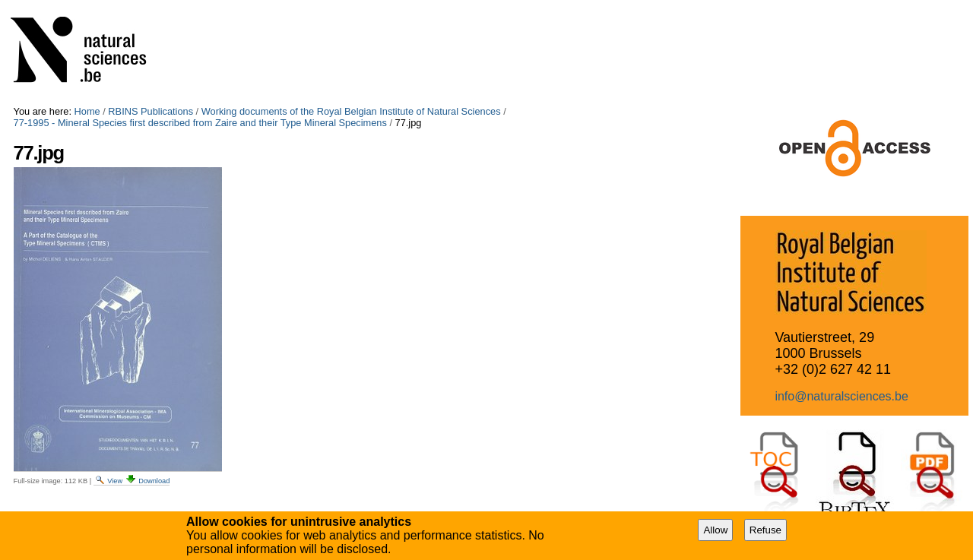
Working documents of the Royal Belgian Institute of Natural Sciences (351, 111)
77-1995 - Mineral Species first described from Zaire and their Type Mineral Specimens (200, 123)
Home (87, 111)
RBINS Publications (151, 111)
